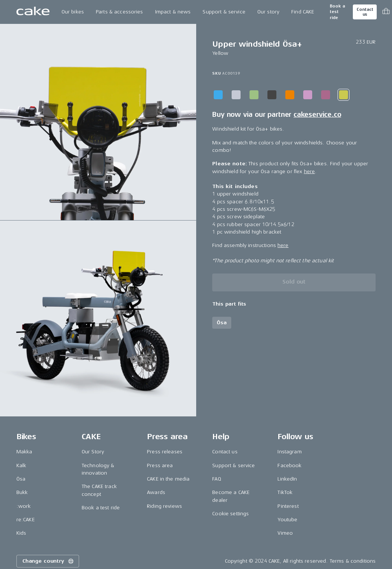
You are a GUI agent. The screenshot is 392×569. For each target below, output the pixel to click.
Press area (160, 465)
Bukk (22, 492)
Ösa (21, 479)
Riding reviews (164, 506)
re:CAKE (26, 520)
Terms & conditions (353, 561)
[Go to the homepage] (33, 12)
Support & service (224, 12)
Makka (24, 452)
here (310, 171)
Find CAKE (303, 12)
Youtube (287, 520)
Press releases (165, 452)
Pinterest (288, 506)
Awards (156, 492)
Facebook (289, 465)
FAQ (217, 479)
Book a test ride (337, 12)
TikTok (285, 492)
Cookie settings (231, 514)
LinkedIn (287, 479)
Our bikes (73, 12)
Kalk (21, 465)
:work (24, 506)
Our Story (93, 452)
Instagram (289, 452)
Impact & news (173, 12)
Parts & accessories (120, 12)
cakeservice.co (317, 115)
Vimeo (285, 533)
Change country (48, 561)
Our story (268, 12)
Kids (21, 533)
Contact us (365, 12)
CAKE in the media (168, 479)
